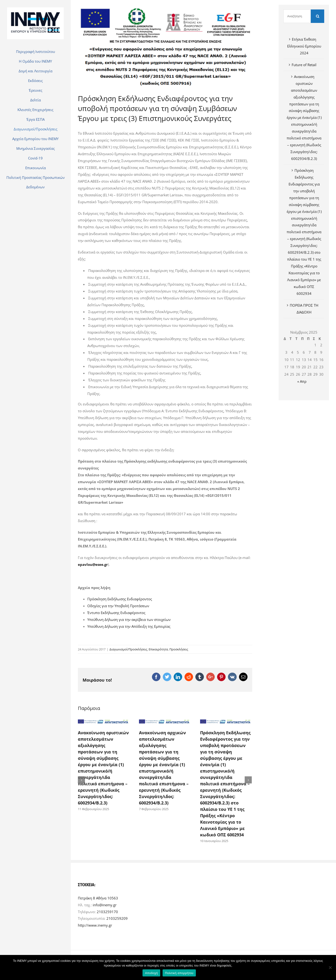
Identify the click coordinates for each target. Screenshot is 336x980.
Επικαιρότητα (158, 649)
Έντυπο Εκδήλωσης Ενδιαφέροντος (116, 613)
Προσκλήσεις (179, 649)
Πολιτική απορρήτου (179, 973)
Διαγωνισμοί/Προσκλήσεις (128, 649)
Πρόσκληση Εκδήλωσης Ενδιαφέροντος (120, 599)
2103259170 (107, 913)
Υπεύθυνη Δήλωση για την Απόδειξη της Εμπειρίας (129, 626)
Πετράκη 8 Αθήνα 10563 (98, 900)
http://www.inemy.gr (95, 927)
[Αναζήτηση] (297, 16)
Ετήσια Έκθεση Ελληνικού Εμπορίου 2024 (304, 46)
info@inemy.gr (105, 907)
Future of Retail (304, 65)
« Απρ (302, 381)
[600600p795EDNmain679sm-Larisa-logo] (165, 46)
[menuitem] (35, 52)
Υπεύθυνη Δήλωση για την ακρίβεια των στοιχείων (129, 619)
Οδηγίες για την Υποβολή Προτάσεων (118, 606)
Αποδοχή (151, 973)
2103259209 (117, 920)
